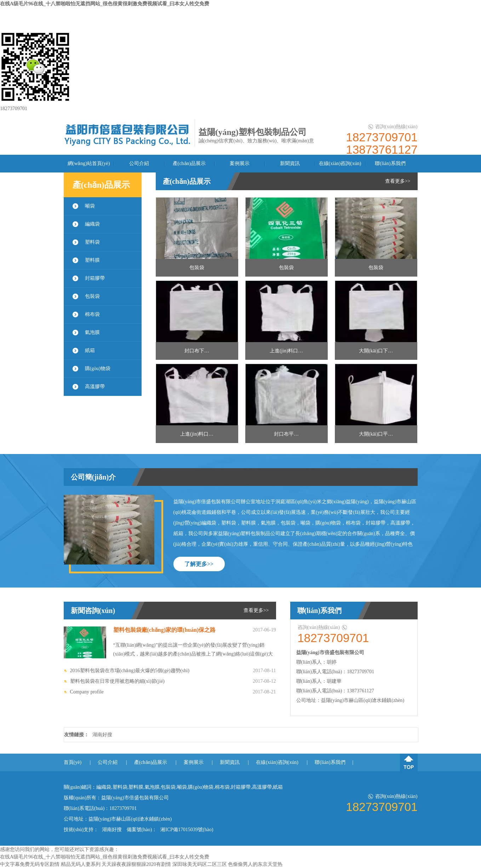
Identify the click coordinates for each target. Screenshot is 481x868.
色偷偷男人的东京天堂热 (255, 864)
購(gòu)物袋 (98, 368)
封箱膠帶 (95, 278)
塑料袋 (92, 242)
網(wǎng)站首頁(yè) (89, 163)
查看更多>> (398, 181)
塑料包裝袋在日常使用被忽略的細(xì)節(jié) (118, 681)
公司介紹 (139, 163)
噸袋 (90, 206)
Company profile (87, 692)
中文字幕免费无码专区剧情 (30, 864)
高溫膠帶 (95, 387)
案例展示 (240, 163)
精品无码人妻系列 (81, 864)
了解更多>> (199, 564)
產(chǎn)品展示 (189, 163)
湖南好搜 (102, 735)
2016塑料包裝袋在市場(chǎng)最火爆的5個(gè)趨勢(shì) (130, 671)
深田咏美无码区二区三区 (200, 864)
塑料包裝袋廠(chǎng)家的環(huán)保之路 (165, 630)
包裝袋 (92, 296)
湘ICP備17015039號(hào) (187, 830)
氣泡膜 (92, 332)
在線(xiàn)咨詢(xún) (340, 163)
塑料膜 (92, 260)
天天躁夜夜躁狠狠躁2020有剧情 (136, 864)
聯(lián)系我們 (390, 163)
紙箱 (90, 350)
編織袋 (92, 224)
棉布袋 (92, 314)
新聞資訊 (290, 163)
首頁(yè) (73, 762)
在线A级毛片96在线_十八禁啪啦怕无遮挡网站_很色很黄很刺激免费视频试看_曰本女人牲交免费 (105, 4)
